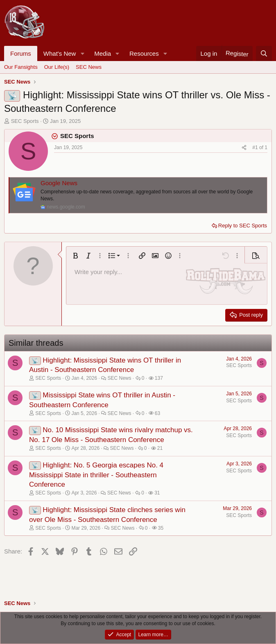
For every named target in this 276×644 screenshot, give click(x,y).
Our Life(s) (57, 67)
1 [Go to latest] (266, 147)
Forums (21, 53)
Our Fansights (21, 67)
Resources (144, 53)
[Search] (264, 53)
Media (103, 53)
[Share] (244, 148)
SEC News (89, 67)
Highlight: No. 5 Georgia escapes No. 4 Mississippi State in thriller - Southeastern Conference (96, 475)
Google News (59, 183)
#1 (256, 147)
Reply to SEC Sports (243, 226)
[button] (82, 53)
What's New (60, 53)
